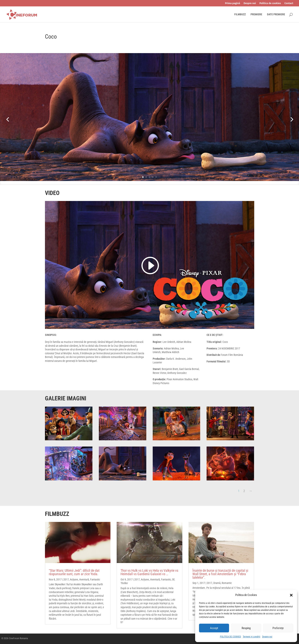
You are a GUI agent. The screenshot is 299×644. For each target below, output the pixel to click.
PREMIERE (256, 14)
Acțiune (74, 579)
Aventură (84, 579)
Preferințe (278, 628)
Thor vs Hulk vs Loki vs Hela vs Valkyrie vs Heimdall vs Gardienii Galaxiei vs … (149, 572)
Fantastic (95, 579)
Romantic (227, 583)
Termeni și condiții (252, 637)
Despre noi (267, 637)
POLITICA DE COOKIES (230, 637)
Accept (214, 628)
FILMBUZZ (240, 14)
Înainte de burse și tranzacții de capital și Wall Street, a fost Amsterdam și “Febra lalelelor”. (220, 574)
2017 (66, 579)
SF (173, 579)
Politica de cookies (270, 3)
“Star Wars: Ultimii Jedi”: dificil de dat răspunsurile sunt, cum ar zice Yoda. (74, 572)
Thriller (124, 583)
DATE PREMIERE (276, 14)
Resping (246, 628)
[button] (291, 595)
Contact (289, 3)
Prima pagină (233, 3)
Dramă (217, 583)
